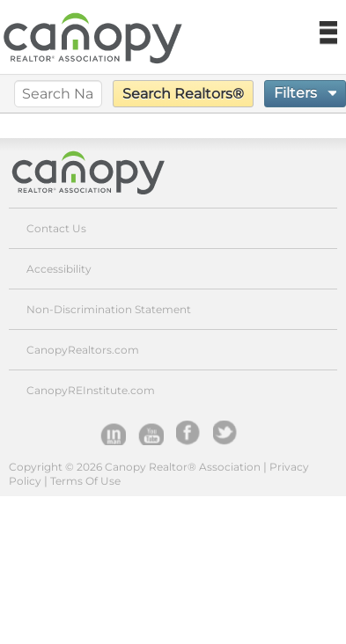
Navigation (328, 33)
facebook (188, 433)
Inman (113, 433)
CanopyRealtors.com (83, 350)
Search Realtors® (183, 94)
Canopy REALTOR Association (100, 38)
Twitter (225, 433)
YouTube (151, 433)
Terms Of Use (85, 481)
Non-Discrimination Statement (109, 309)
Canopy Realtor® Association (101, 172)
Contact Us (56, 228)
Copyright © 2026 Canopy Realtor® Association (135, 467)
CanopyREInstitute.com (91, 390)
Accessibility (59, 269)
